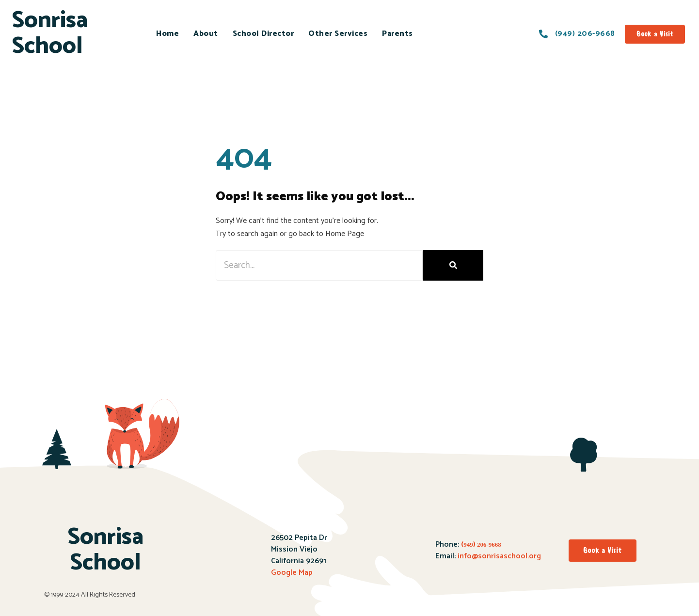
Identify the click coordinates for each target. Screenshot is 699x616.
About (206, 34)
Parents (397, 34)
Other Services (338, 34)
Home (167, 34)
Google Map (292, 573)
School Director (263, 34)
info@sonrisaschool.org (499, 556)
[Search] (453, 265)
